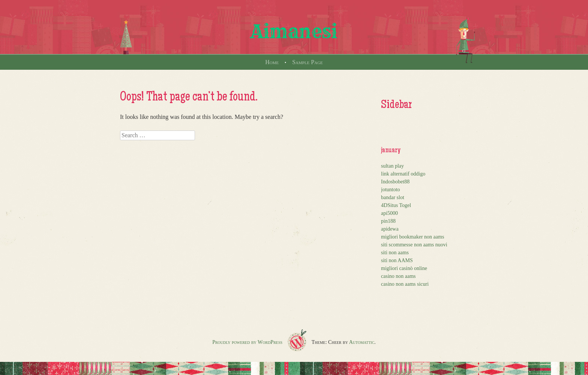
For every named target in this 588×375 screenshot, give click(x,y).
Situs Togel (399, 205)
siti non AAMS (397, 260)
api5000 (389, 213)
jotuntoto (391, 190)
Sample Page (307, 62)
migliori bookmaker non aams (412, 237)
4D (384, 205)
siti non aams (395, 253)
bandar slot (393, 197)
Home (272, 62)
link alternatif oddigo (403, 174)
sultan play (392, 166)
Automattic (362, 342)
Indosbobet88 (395, 182)
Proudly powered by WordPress (247, 342)
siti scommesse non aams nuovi (414, 245)
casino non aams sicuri (405, 284)
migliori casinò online (404, 268)
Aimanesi (294, 31)
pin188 (388, 221)
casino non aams (398, 276)
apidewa (390, 229)
